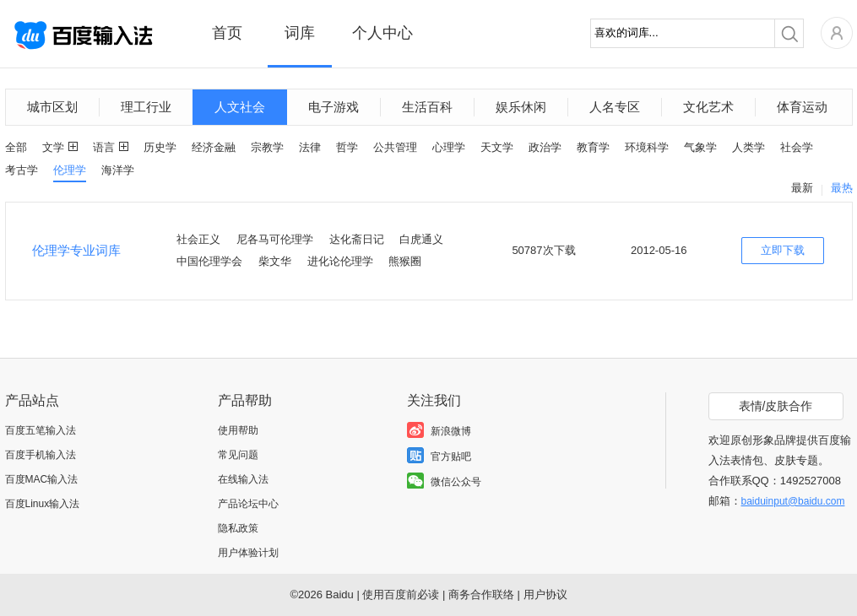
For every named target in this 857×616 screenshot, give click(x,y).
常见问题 (238, 455)
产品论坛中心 (248, 504)
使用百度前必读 (401, 594)
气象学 (700, 147)
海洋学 (118, 170)
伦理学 (70, 170)
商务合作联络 (481, 594)
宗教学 (267, 147)
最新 (802, 188)
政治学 (545, 147)
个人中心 (382, 33)
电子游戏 (334, 107)
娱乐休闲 (521, 107)
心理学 (449, 147)
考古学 (22, 170)
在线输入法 (243, 479)
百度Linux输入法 (43, 504)
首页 (227, 33)
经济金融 (214, 147)
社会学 (797, 147)
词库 (300, 33)
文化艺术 (708, 107)
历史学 (160, 147)
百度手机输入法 (41, 455)
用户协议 (545, 594)
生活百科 (427, 107)
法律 (310, 147)
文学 (53, 147)
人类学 (749, 147)
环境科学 (647, 147)
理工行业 (146, 107)
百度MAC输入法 (42, 479)
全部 (16, 147)
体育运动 (802, 107)
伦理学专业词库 (76, 250)
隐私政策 (238, 528)
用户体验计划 (248, 553)
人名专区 (615, 107)
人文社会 (240, 107)
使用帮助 (238, 430)
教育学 (593, 147)
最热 (842, 188)
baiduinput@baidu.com (793, 501)
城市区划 (52, 107)
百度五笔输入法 (41, 430)
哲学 (347, 147)
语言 (104, 147)
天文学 (497, 147)
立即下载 (783, 250)
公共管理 (395, 147)
